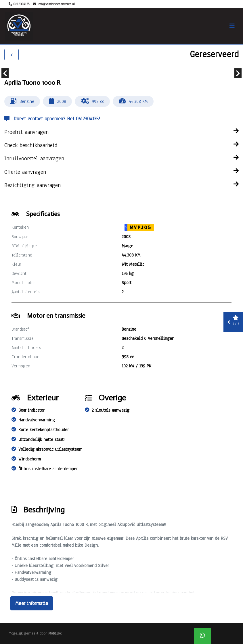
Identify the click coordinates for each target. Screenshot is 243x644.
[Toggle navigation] (232, 26)
